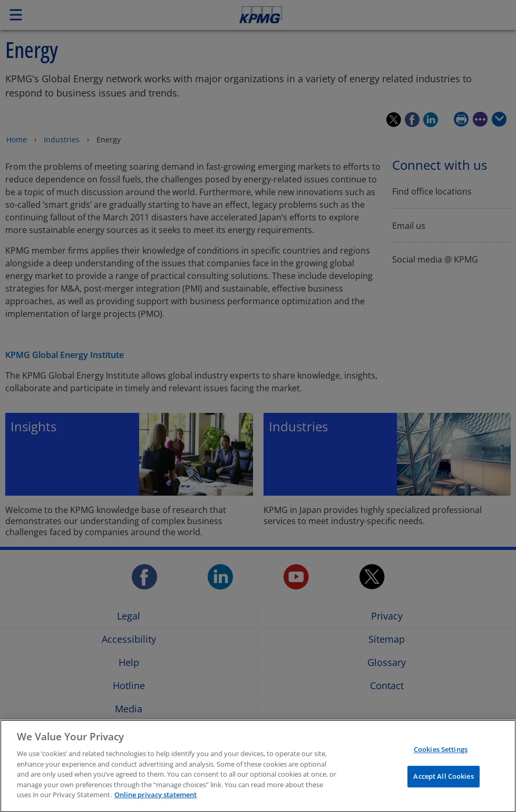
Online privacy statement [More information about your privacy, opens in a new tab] (155, 800)
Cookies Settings (441, 755)
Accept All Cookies (443, 782)
